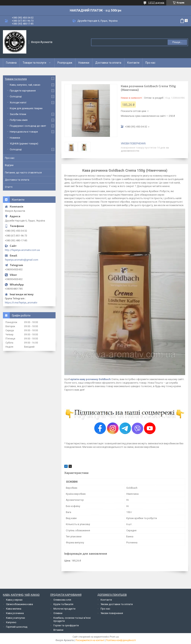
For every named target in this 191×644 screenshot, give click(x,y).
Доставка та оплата (108, 63)
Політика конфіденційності (121, 640)
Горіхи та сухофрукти (66, 625)
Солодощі (16, 96)
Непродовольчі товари (24, 132)
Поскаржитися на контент (90, 640)
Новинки (84, 63)
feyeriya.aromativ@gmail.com (22, 260)
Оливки (58, 613)
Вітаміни (58, 630)
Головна (11, 63)
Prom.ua (114, 637)
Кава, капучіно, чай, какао (25, 85)
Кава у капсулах (15, 618)
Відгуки (9, 165)
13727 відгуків (156, 3)
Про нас (150, 63)
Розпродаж (65, 63)
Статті (9, 187)
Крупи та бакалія (63, 604)
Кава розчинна (15, 613)
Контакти (133, 63)
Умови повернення (112, 613)
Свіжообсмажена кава (19, 604)
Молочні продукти (64, 609)
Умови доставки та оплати (117, 604)
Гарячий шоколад (17, 627)
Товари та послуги (34, 63)
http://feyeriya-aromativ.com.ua (22, 250)
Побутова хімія (19, 120)
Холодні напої (18, 102)
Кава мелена (14, 609)
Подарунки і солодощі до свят (28, 126)
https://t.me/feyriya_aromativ (21, 303)
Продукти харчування (23, 91)
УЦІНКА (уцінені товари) (24, 144)
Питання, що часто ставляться (23, 173)
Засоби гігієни (18, 114)
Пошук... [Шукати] (177, 42)
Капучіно (11, 622)
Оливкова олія (62, 600)
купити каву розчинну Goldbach (91, 379)
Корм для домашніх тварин (26, 108)
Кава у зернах (14, 600)
